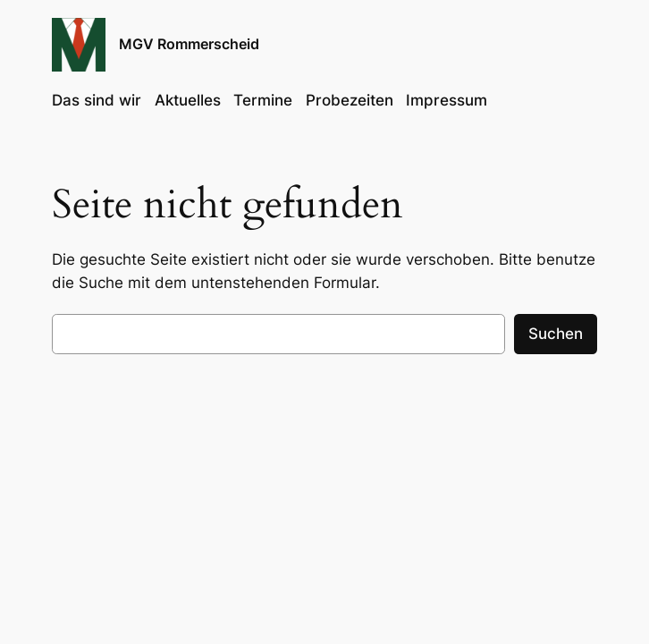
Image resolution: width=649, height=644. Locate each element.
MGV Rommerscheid (189, 44)
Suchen (556, 334)
